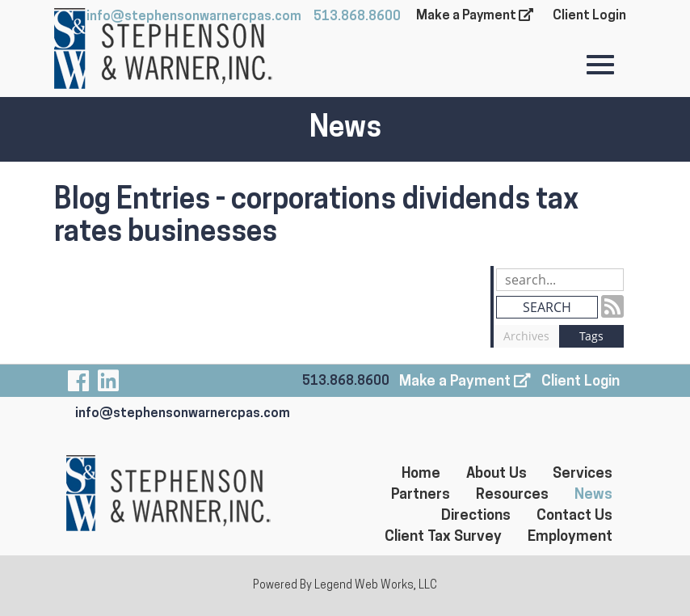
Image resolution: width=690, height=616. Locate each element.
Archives (526, 336)
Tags (591, 336)
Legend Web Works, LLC (376, 586)
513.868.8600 (357, 17)
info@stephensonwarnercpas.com (183, 414)
